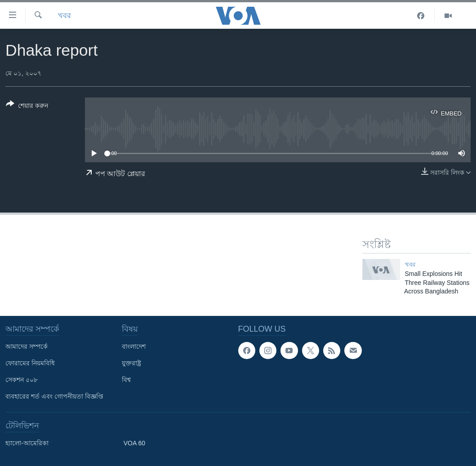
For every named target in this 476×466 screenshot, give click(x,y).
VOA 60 (134, 443)
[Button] (27, 107)
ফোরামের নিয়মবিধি (30, 363)
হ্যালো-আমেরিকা (27, 443)
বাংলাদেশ (134, 346)
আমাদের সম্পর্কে (27, 346)
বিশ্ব (126, 380)
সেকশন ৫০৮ (22, 380)
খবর (65, 16)
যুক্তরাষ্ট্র (131, 363)
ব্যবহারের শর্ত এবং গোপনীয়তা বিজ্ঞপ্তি (54, 396)
